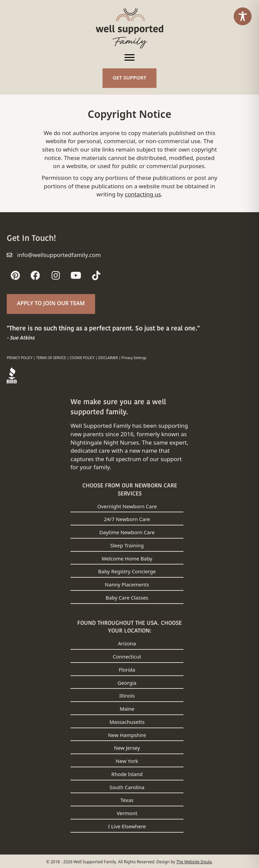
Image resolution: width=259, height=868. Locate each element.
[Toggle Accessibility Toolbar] (243, 16)
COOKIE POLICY (82, 358)
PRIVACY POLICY (20, 358)
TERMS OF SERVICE (51, 358)
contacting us (143, 194)
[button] (15, 276)
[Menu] (129, 58)
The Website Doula (194, 862)
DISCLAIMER (108, 358)
